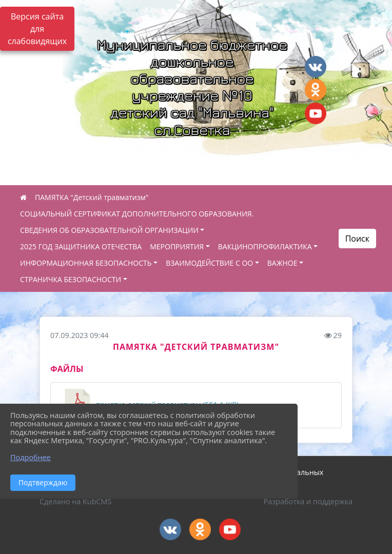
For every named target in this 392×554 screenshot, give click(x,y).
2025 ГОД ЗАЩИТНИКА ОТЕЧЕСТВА (81, 246)
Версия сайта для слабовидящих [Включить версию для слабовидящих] (37, 29)
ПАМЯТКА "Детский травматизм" (92, 197)
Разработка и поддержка (308, 501)
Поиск (357, 239)
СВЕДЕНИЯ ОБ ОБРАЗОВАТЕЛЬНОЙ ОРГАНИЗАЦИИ (109, 230)
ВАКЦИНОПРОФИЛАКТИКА (265, 246)
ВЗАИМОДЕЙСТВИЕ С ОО (209, 263)
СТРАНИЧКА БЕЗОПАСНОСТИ (71, 279)
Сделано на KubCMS (75, 501)
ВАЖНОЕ (282, 263)
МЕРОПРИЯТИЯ (177, 246)
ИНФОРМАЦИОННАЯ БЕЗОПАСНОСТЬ (86, 263)
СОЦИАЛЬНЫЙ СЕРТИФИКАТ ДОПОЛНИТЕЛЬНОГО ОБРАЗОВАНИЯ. (137, 214)
